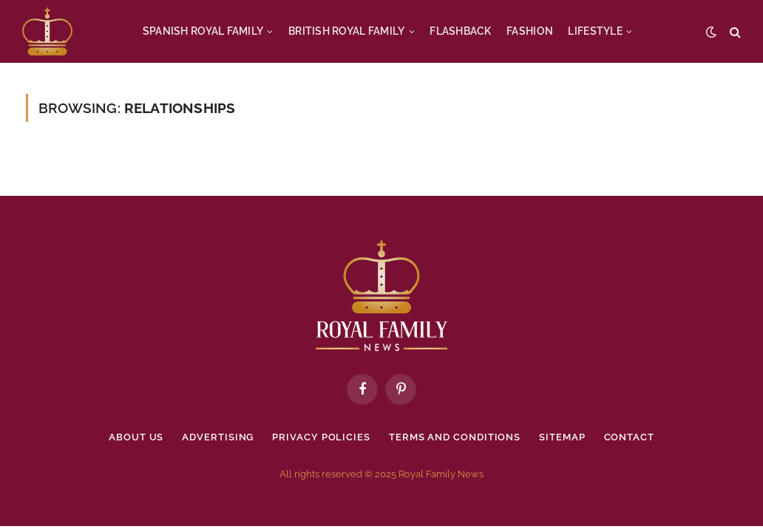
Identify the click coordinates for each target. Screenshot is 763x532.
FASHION (530, 31)
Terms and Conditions (455, 437)
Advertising (218, 437)
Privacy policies (321, 437)
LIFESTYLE (595, 31)
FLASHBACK (461, 31)
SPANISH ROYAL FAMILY (203, 31)
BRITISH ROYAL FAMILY (347, 31)
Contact (629, 437)
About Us (136, 437)
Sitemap (562, 437)
